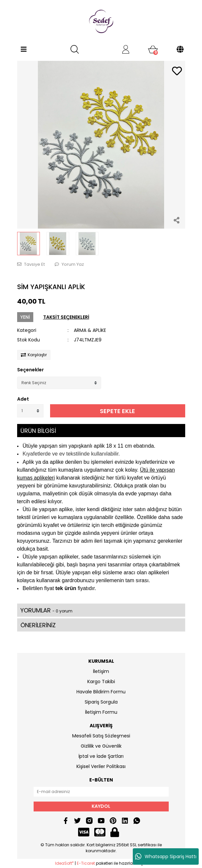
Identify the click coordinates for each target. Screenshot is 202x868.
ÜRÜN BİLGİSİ (38, 431)
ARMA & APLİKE (90, 330)
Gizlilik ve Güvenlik (101, 746)
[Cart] (153, 49)
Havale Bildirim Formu (101, 692)
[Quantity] (30, 411)
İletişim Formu (101, 712)
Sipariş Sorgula (101, 702)
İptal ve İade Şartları (101, 756)
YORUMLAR (46, 610)
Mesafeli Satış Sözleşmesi (101, 736)
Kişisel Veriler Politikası (101, 766)
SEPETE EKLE (117, 411)
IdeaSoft (64, 863)
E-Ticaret (86, 863)
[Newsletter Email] (101, 792)
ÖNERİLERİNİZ (38, 625)
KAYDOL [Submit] (101, 806)
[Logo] (101, 21)
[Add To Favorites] (177, 72)
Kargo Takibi (101, 682)
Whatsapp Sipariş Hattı (166, 856)
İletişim (101, 671)
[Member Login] (126, 49)
